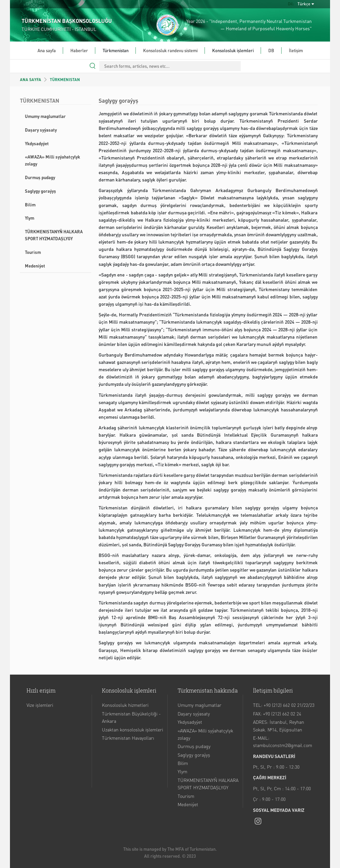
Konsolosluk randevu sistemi (170, 50)
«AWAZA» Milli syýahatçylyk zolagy (52, 160)
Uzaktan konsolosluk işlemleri (132, 729)
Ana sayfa (47, 50)
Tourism (33, 252)
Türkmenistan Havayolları (128, 738)
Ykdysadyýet (37, 143)
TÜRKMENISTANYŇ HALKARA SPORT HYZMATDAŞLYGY (54, 235)
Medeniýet (35, 266)
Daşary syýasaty (41, 130)
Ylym (30, 218)
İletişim (296, 50)
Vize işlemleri (40, 705)
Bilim (30, 205)
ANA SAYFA (31, 80)
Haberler (79, 50)
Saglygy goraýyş (41, 191)
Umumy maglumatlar (45, 116)
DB (271, 50)
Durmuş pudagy (40, 177)
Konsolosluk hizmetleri (125, 705)
